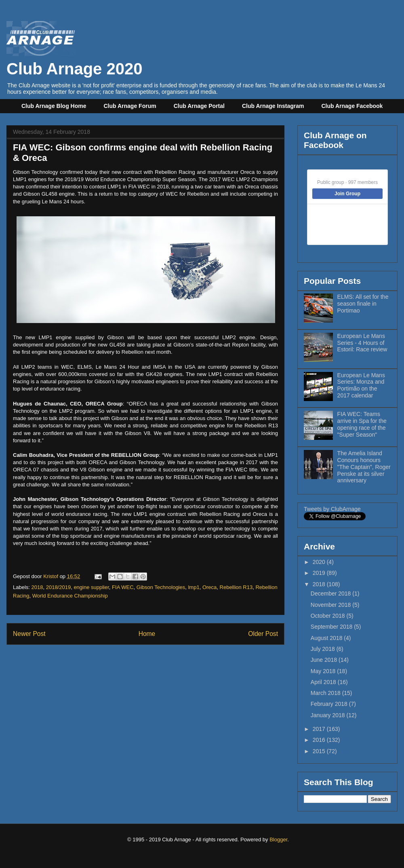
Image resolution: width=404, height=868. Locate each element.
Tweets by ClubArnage (332, 509)
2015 (320, 751)
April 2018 (324, 682)
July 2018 (324, 649)
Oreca (209, 587)
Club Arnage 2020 (74, 60)
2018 (37, 587)
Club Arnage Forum (130, 106)
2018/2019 (58, 587)
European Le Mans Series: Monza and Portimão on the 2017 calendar (361, 385)
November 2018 (332, 605)
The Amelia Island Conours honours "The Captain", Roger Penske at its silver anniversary (364, 467)
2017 (320, 729)
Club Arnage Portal (199, 106)
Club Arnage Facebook (352, 106)
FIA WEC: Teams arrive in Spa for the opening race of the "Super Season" (362, 424)
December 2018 (332, 593)
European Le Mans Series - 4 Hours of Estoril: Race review (362, 343)
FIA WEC (123, 587)
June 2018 (325, 660)
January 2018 (329, 715)
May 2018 (324, 671)
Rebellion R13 (236, 587)
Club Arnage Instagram (273, 106)
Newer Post (29, 634)
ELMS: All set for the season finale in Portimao (363, 304)
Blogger (278, 839)
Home (147, 634)
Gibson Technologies (161, 587)
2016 (320, 740)
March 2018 (326, 693)
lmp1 (194, 587)
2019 (320, 573)
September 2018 (332, 627)
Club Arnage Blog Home (54, 106)
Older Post (263, 634)
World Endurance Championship (70, 596)
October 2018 (329, 616)
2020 (320, 562)
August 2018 (327, 638)
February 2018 (330, 704)
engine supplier (91, 587)
